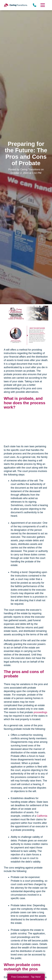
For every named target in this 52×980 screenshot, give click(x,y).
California (42, 816)
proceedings (40, 712)
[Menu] (42, 5)
